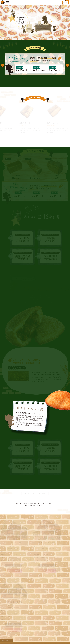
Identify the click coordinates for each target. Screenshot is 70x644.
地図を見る (14, 547)
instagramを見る (14, 552)
